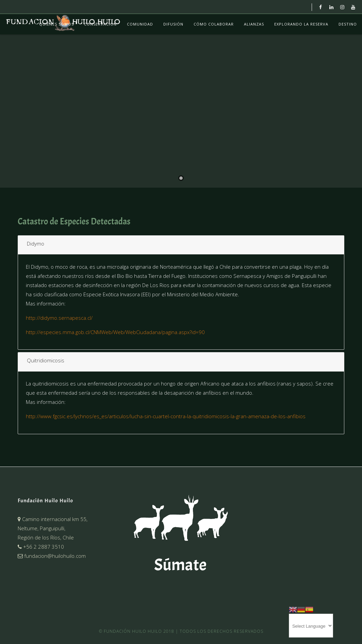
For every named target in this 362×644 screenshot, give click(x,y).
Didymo (36, 244)
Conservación (100, 24)
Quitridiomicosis (46, 360)
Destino (348, 24)
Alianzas (254, 24)
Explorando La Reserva (301, 24)
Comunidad (140, 24)
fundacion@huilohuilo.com (52, 556)
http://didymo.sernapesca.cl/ (59, 318)
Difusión (173, 24)
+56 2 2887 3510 (41, 547)
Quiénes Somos (56, 24)
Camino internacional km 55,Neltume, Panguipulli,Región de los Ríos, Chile (53, 528)
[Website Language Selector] (311, 626)
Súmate (180, 565)
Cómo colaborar (214, 24)
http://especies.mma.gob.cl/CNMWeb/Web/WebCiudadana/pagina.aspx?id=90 (115, 332)
